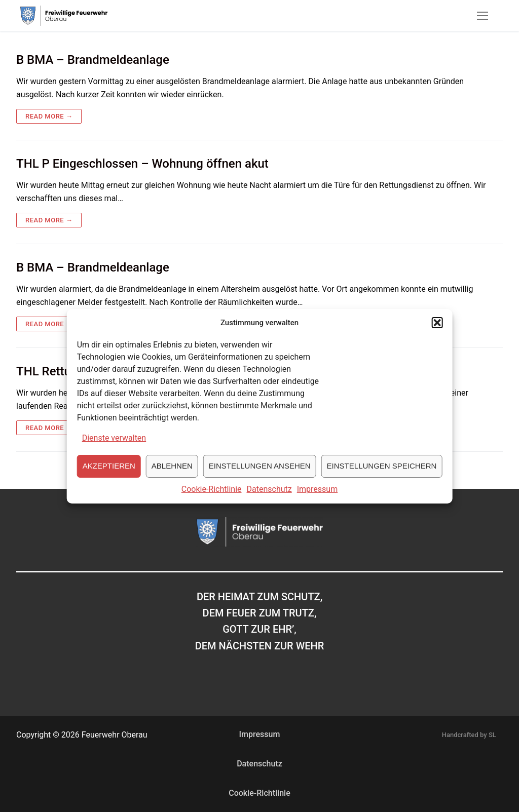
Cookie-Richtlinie (212, 501)
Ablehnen (172, 478)
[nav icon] (483, 16)
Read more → (49, 116)
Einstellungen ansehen (260, 478)
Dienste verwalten (114, 450)
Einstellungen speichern (382, 478)
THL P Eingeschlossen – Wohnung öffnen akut (142, 164)
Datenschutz (269, 501)
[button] (437, 335)
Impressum (318, 501)
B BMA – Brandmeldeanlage (93, 60)
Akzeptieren (109, 478)
